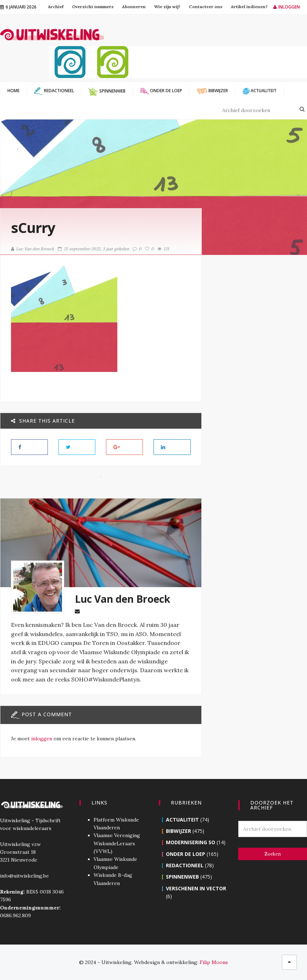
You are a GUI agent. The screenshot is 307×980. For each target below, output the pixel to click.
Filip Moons (214, 962)
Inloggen (287, 7)
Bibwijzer (178, 831)
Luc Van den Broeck (33, 249)
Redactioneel (185, 865)
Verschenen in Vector (196, 888)
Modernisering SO (191, 842)
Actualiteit (182, 820)
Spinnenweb (182, 877)
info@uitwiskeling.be (24, 876)
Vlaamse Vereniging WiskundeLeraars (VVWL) (117, 843)
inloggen (42, 739)
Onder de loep (186, 854)
